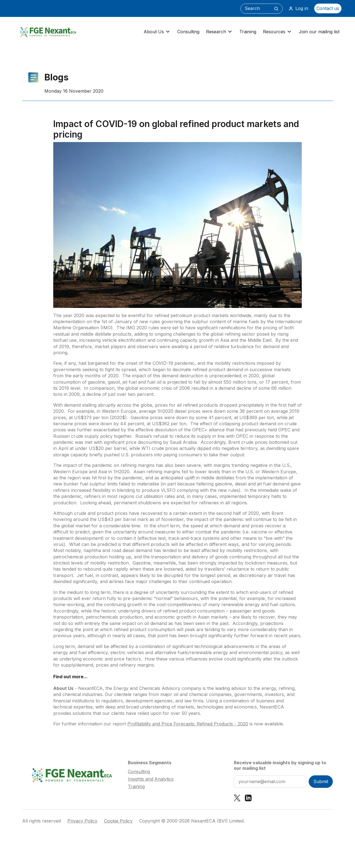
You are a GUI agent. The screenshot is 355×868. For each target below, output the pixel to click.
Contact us (328, 8)
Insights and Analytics (151, 779)
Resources (277, 32)
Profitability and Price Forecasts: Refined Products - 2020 (188, 724)
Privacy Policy (82, 821)
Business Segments (150, 763)
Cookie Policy (118, 821)
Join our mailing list (319, 32)
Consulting (188, 32)
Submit (321, 781)
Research (219, 32)
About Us (157, 32)
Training (248, 32)
